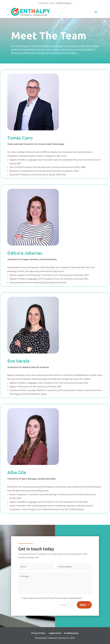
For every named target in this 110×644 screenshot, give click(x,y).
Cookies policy (71, 633)
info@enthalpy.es (64, 3)
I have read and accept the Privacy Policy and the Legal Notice (50, 598)
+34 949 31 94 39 (46, 3)
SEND (83, 605)
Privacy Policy (38, 633)
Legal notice (55, 633)
